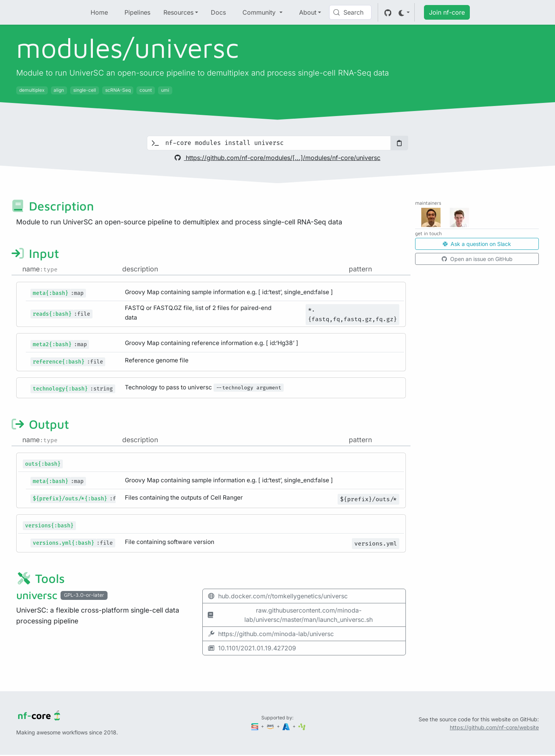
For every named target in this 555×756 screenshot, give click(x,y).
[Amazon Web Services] (271, 726)
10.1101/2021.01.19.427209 (252, 648)
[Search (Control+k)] (350, 12)
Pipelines (137, 12)
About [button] (308, 12)
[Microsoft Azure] (287, 726)
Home (99, 12)
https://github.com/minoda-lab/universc (271, 634)
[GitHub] (388, 12)
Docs (218, 12)
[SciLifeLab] (302, 726)
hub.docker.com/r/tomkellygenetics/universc (277, 596)
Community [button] (260, 12)
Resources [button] (178, 12)
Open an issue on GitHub (477, 259)
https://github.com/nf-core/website (494, 727)
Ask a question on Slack (477, 244)
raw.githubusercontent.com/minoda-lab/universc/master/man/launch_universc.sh (290, 615)
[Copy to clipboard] (399, 143)
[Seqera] (256, 726)
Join (447, 12)
